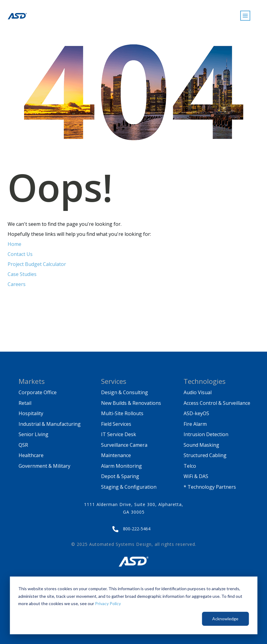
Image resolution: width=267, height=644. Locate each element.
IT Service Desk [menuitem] (119, 434)
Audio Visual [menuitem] (198, 392)
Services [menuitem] (114, 381)
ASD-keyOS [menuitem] (196, 413)
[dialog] (133, 605)
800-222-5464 (137, 529)
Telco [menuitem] (190, 466)
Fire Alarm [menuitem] (195, 424)
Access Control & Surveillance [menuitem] (217, 403)
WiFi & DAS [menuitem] (196, 476)
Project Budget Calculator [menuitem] (37, 264)
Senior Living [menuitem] (33, 434)
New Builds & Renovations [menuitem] (131, 403)
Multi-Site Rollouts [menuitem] (122, 413)
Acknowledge (225, 619)
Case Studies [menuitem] (22, 274)
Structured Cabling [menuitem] (205, 455)
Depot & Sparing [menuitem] (120, 476)
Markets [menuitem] (32, 381)
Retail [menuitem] (25, 403)
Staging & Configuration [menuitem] (129, 487)
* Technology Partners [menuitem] (210, 487)
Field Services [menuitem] (116, 424)
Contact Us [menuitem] (20, 254)
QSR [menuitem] (23, 445)
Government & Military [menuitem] (44, 466)
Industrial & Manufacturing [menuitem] (50, 424)
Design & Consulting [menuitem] (125, 392)
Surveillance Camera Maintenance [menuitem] (125, 450)
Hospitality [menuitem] (31, 413)
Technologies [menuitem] (205, 381)
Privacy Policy (108, 603)
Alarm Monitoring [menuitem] (121, 466)
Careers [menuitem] (17, 284)
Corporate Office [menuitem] (38, 392)
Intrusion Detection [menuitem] (206, 434)
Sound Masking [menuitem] (201, 445)
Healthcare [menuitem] (31, 455)
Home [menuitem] (14, 244)
